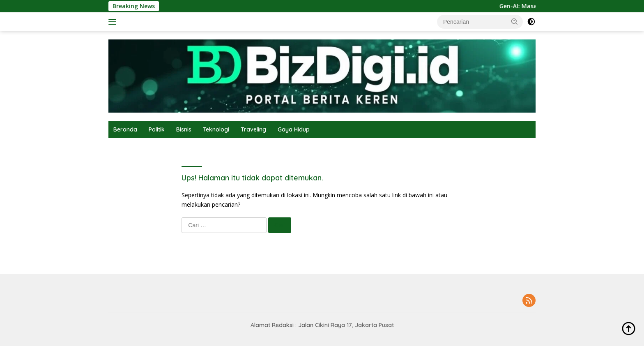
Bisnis (184, 129)
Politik (157, 129)
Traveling (253, 129)
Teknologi (216, 129)
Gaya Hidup (294, 129)
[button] (515, 21)
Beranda (125, 129)
